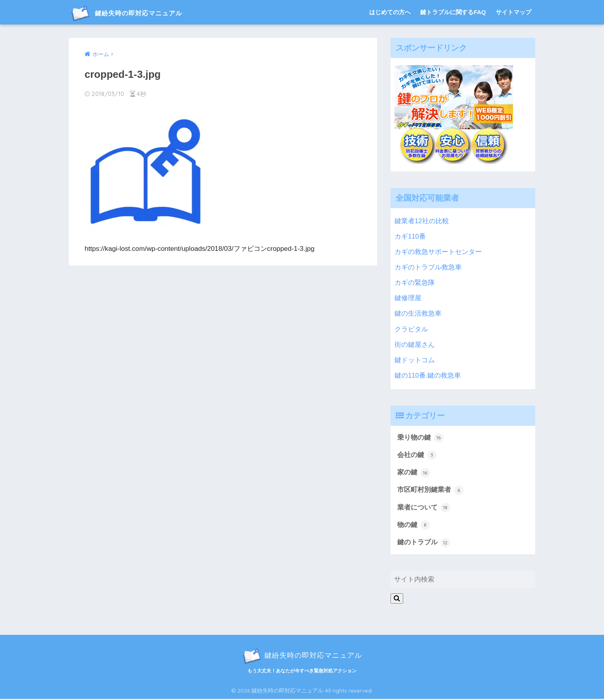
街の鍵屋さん (415, 345)
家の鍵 (414, 473)
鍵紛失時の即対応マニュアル (141, 12)
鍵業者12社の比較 (422, 221)
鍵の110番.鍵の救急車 (428, 375)
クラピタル (411, 329)
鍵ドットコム (415, 360)
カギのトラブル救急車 (428, 267)
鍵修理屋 (408, 298)
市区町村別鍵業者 (430, 491)
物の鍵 (414, 526)
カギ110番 (410, 236)
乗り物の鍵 (420, 438)
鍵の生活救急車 (418, 313)
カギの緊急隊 (415, 283)
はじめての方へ (390, 12)
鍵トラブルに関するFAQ (453, 12)
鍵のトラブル (424, 544)
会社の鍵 (417, 455)
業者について (424, 508)
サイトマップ (513, 12)
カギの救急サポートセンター (438, 252)
